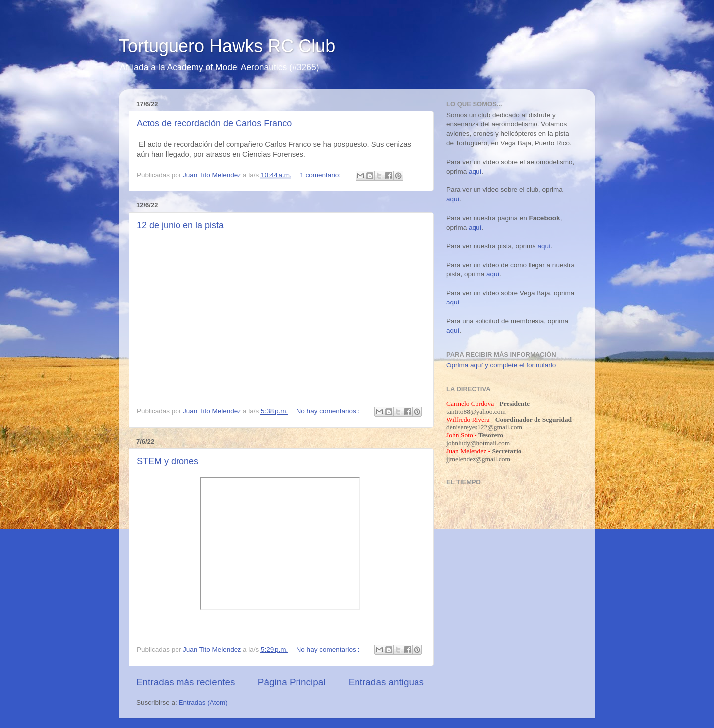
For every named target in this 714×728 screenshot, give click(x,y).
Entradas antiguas (386, 682)
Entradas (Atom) (203, 702)
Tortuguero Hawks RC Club (227, 46)
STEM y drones (168, 461)
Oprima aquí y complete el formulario (501, 365)
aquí (475, 171)
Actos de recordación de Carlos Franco (214, 123)
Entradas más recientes (185, 682)
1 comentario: (321, 175)
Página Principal (292, 682)
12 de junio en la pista (180, 225)
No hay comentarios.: (329, 411)
